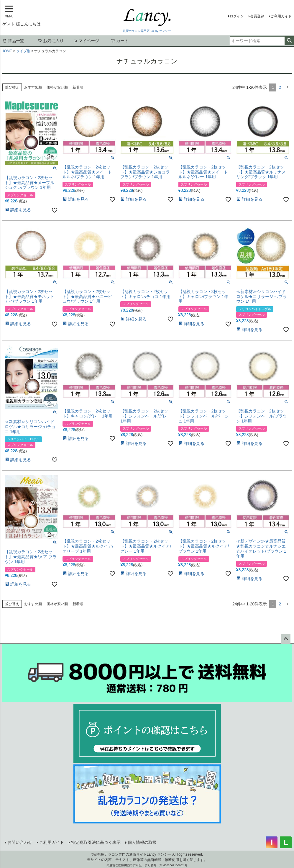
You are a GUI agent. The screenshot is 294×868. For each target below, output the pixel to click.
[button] (288, 87)
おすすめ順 (33, 87)
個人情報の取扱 (142, 842)
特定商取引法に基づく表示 (96, 842)
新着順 (78, 87)
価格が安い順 (57, 87)
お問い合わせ (19, 842)
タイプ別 (23, 51)
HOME (7, 51)
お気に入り (51, 41)
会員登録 (257, 16)
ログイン (237, 16)
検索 (289, 41)
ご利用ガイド (281, 16)
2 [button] (280, 87)
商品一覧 (13, 41)
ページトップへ (286, 639)
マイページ (86, 41)
